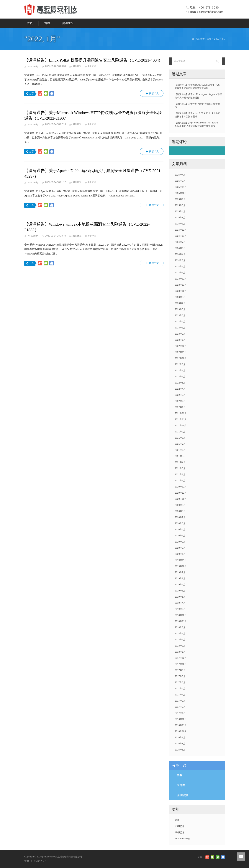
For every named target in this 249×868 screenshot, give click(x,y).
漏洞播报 (68, 23)
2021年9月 (180, 432)
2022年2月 (180, 401)
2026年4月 (180, 175)
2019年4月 (180, 603)
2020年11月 (181, 493)
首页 (30, 23)
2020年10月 (181, 499)
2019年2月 (180, 609)
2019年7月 (180, 585)
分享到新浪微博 (40, 94)
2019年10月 (181, 566)
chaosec (48, 857)
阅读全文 (152, 93)
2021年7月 (180, 444)
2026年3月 (180, 181)
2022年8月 (180, 364)
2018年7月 (180, 634)
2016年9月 (180, 738)
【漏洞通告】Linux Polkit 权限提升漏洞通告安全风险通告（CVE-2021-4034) (92, 60)
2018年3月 (180, 646)
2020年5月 (180, 530)
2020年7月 (180, 517)
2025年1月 (180, 224)
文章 (179, 826)
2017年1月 (180, 713)
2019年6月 (180, 591)
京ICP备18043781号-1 (35, 861)
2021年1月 (180, 481)
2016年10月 (181, 731)
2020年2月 (180, 548)
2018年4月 (180, 640)
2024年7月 (180, 242)
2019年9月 (180, 572)
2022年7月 (180, 371)
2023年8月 (180, 297)
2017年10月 (181, 664)
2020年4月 (180, 536)
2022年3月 (180, 395)
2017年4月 (180, 695)
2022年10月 (181, 358)
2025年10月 (181, 193)
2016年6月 (180, 750)
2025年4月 (180, 211)
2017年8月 (180, 676)
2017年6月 (180, 682)
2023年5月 (180, 315)
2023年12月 (181, 279)
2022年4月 (180, 389)
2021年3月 (180, 468)
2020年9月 (180, 505)
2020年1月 (180, 554)
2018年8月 (180, 627)
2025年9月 (180, 199)
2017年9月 (180, 670)
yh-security (33, 66)
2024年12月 (181, 230)
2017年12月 (181, 658)
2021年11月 (181, 419)
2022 (217, 39)
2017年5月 (180, 689)
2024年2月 (180, 267)
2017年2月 (180, 707)
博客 (47, 23)
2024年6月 (180, 248)
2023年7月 (180, 303)
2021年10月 (181, 426)
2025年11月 (181, 187)
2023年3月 (180, 328)
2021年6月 (180, 450)
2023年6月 (180, 309)
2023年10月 (181, 291)
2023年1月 (180, 340)
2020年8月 (180, 511)
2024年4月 (180, 254)
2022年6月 (180, 377)
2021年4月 (180, 462)
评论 (179, 833)
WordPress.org (182, 839)
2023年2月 (180, 334)
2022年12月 (181, 346)
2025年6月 (180, 205)
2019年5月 (180, 597)
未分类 (181, 785)
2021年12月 (181, 413)
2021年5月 (180, 456)
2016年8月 (180, 744)
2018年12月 (181, 615)
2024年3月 (180, 260)
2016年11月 (181, 725)
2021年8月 (180, 438)
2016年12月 (181, 719)
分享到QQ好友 (52, 94)
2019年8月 (180, 578)
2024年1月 (180, 273)
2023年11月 (181, 285)
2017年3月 (180, 701)
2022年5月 (180, 383)
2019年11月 (181, 560)
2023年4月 (180, 322)
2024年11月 (181, 236)
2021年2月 (180, 474)
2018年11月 (181, 621)
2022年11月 (181, 352)
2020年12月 (181, 487)
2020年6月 (180, 523)
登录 (177, 820)
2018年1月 (180, 652)
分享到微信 (46, 94)
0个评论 (92, 66)
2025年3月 (180, 218)
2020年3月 (180, 542)
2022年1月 (180, 407)
